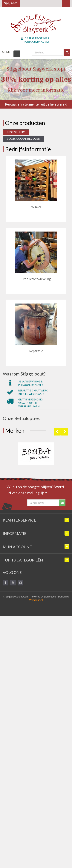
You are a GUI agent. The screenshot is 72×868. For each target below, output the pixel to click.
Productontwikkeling (36, 279)
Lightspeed (50, 597)
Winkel (36, 207)
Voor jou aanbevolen (23, 139)
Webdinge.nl (36, 600)
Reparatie (36, 351)
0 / (11, 3)
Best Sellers (16, 132)
